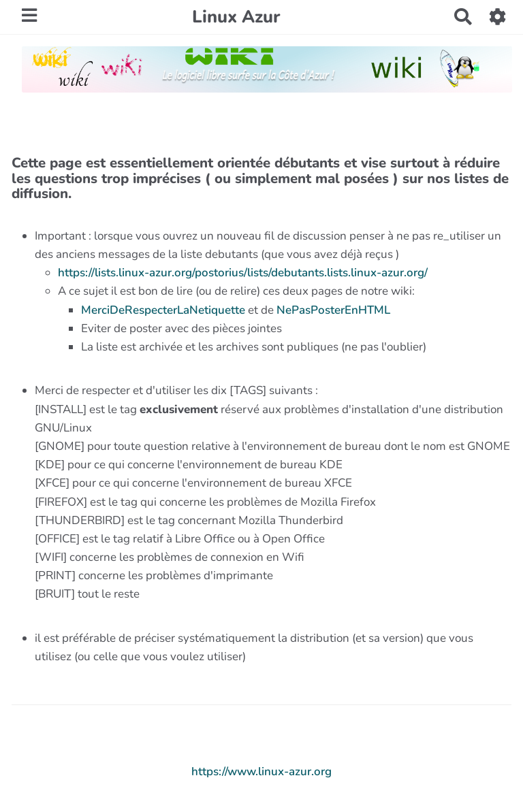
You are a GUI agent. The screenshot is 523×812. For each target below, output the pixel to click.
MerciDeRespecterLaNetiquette (163, 310)
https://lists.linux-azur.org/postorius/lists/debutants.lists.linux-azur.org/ (243, 273)
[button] (498, 17)
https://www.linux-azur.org (261, 772)
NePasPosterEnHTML (333, 310)
